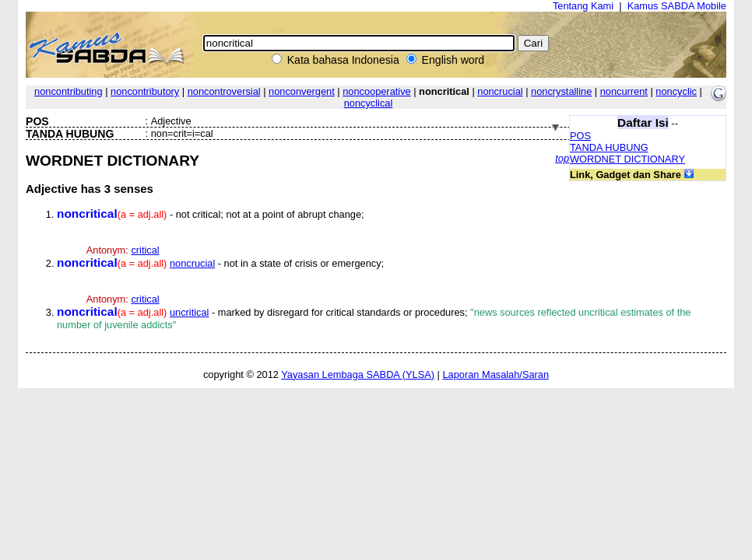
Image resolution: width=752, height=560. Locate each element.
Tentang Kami (583, 6)
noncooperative (377, 91)
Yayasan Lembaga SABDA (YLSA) (358, 374)
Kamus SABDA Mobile (677, 6)
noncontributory (145, 91)
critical (145, 250)
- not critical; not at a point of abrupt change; (211, 214)
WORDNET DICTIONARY (627, 159)
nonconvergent (302, 91)
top (562, 158)
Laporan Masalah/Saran (495, 374)
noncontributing (69, 91)
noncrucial (500, 91)
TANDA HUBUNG (609, 147)
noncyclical (369, 103)
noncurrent (624, 91)
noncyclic (676, 91)
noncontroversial (224, 91)
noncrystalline (561, 91)
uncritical (190, 312)
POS (580, 136)
